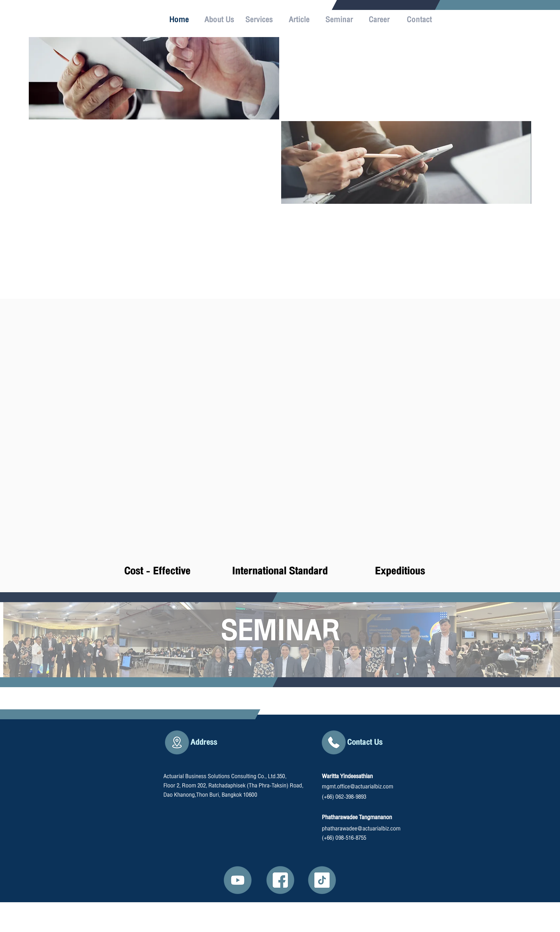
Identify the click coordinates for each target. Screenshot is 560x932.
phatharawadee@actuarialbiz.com (361, 829)
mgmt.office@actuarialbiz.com (358, 787)
